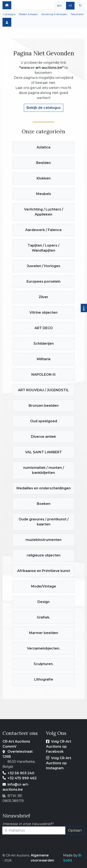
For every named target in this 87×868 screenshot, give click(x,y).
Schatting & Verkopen (54, 14)
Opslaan (75, 830)
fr (80, 6)
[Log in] (7, 22)
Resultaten (77, 14)
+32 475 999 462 (22, 778)
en (59, 6)
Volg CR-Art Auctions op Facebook (59, 747)
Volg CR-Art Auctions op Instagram (59, 763)
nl (70, 6)
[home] (7, 5)
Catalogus (9, 14)
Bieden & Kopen (28, 14)
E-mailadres (12, 837)
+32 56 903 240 (21, 773)
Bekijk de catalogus (44, 108)
